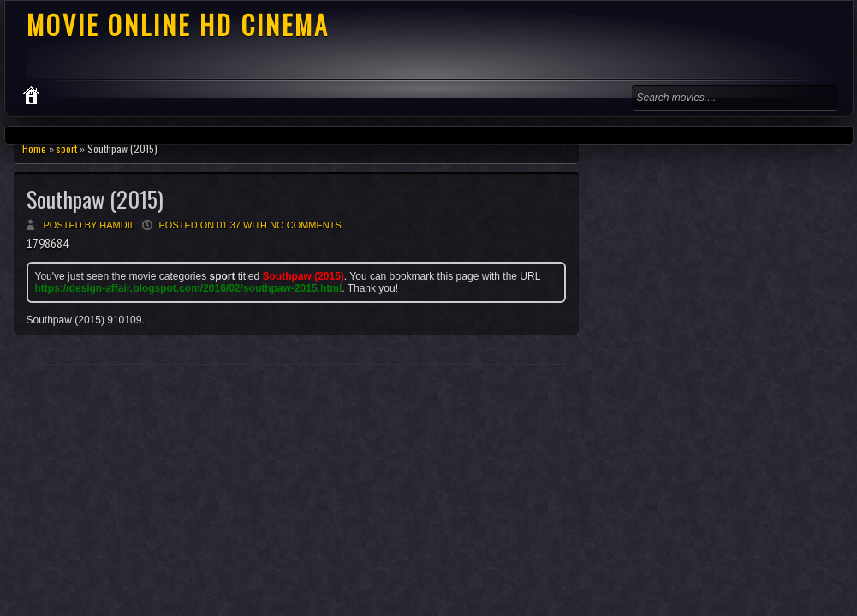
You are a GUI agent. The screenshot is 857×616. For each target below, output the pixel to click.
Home (34, 148)
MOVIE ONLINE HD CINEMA (178, 24)
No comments (306, 225)
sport (67, 148)
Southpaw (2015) (95, 199)
